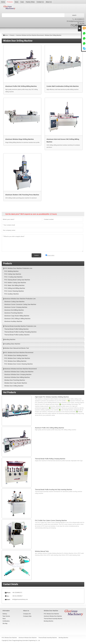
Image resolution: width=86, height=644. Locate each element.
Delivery (5, 614)
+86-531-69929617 (17, 596)
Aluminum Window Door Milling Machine (17, 377)
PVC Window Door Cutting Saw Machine (17, 358)
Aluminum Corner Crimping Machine (16, 307)
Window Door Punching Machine (15, 380)
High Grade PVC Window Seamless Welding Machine (52, 397)
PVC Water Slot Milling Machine (14, 285)
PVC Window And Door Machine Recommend (19, 353)
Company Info (27, 614)
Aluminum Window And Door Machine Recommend (30, 35)
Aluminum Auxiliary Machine (13, 321)
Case (22, 2)
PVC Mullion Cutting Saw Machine (15, 283)
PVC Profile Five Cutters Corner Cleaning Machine (51, 520)
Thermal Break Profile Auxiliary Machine (17, 335)
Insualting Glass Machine (12, 344)
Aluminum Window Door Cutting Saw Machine (19, 372)
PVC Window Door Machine (51, 614)
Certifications (6, 621)
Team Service (6, 616)
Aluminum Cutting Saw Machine (14, 302)
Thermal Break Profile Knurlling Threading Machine (20, 332)
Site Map (82, 23)
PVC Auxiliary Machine (12, 294)
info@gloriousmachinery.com (76, 21)
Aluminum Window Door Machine (53, 616)
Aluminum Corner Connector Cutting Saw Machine (20, 304)
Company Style (27, 616)
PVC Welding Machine (11, 271)
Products (10, 2)
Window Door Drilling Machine (14, 386)
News (17, 2)
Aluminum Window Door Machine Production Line (20, 299)
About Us (49, 2)
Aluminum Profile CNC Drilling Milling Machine (49, 428)
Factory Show (30, 2)
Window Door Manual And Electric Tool (17, 348)
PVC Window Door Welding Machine (16, 355)
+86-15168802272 (79, 19)
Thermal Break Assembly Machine (53, 619)
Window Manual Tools (42, 551)
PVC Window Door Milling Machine (15, 361)
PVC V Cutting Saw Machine (13, 277)
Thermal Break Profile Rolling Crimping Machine (50, 459)
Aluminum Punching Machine (14, 313)
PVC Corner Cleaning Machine (14, 291)
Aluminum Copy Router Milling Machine (17, 316)
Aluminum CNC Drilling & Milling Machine (17, 319)
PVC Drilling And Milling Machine (15, 288)
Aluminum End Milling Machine (14, 310)
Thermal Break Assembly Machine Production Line (20, 326)
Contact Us (40, 2)
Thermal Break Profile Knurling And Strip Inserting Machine (53, 490)
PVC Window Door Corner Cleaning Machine (18, 364)
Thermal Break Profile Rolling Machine (16, 329)
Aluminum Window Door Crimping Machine (18, 374)
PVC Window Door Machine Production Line (18, 268)
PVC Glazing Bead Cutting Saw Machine (17, 280)
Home (3, 2)
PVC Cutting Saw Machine (13, 274)
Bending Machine (10, 339)
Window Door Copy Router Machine (16, 383)
